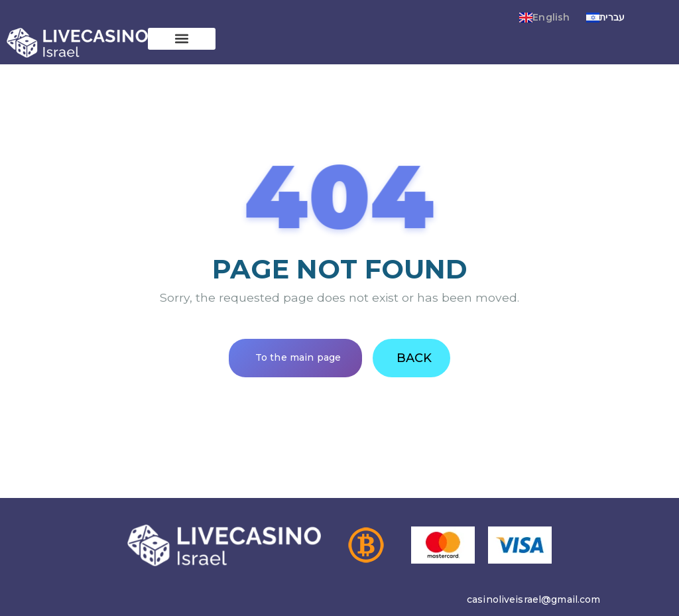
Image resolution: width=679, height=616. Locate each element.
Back (414, 358)
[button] (182, 39)
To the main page (298, 357)
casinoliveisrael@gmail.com (534, 599)
